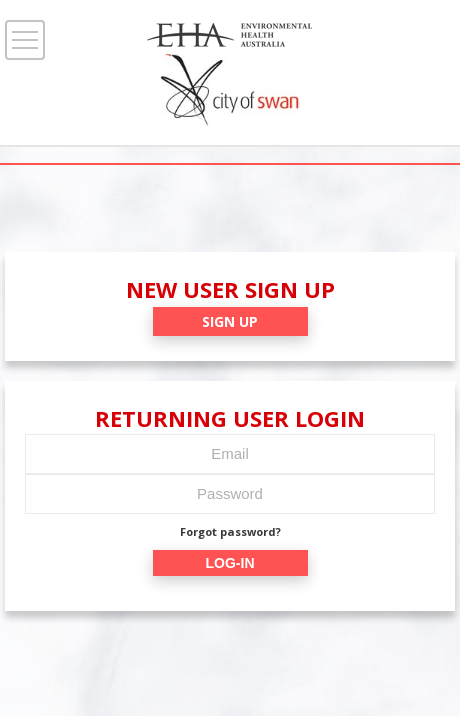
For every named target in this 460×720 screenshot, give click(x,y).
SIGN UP (230, 321)
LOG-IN (230, 563)
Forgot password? (230, 531)
